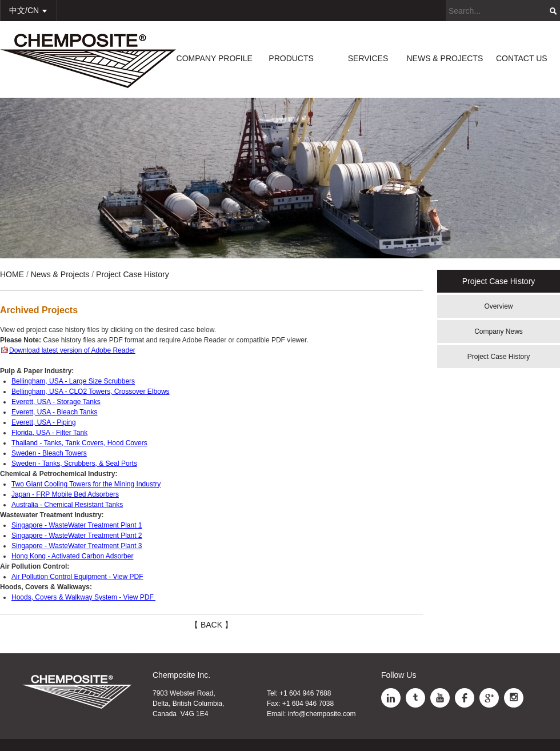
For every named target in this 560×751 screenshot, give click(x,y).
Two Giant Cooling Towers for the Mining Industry (86, 484)
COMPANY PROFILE (215, 58)
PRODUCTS (291, 58)
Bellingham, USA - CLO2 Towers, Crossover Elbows (91, 392)
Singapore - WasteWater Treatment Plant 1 (77, 525)
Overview (498, 306)
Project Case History (499, 357)
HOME (12, 274)
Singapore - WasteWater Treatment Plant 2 (77, 536)
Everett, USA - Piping (44, 422)
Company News (499, 331)
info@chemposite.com (322, 714)
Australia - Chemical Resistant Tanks (67, 505)
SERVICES (368, 58)
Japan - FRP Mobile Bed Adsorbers (65, 494)
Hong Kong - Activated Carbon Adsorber (72, 556)
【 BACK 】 (211, 625)
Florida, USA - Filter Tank (49, 433)
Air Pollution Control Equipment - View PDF (77, 577)
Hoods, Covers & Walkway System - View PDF (83, 597)
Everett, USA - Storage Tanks (56, 402)
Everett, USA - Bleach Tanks (55, 412)
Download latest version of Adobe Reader (72, 350)
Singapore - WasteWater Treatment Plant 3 (77, 546)
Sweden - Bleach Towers (49, 453)
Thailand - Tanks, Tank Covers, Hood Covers (79, 443)
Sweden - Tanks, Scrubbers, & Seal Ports (74, 464)
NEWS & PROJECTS (445, 58)
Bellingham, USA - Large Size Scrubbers (73, 381)
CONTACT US (522, 58)
